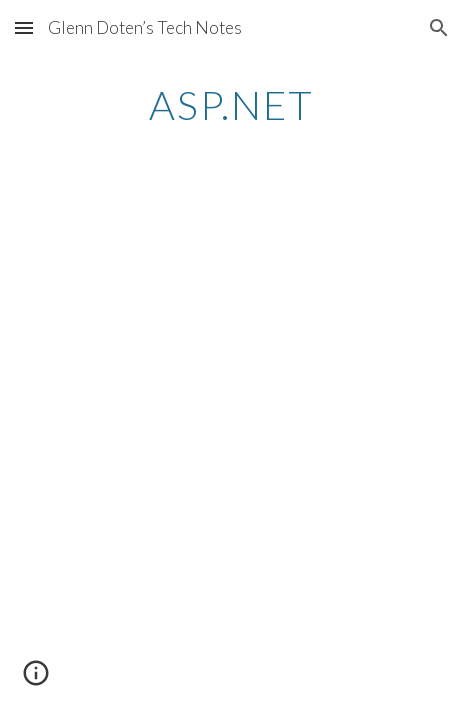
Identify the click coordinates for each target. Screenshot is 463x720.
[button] (24, 27)
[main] (231, 105)
